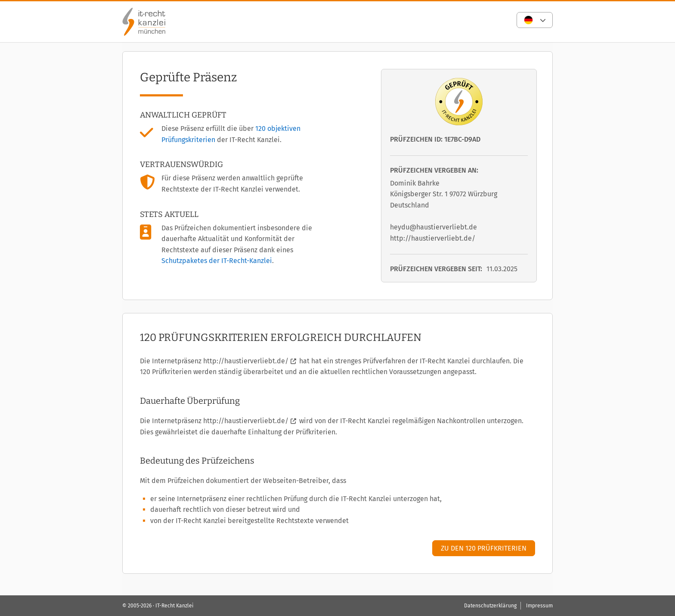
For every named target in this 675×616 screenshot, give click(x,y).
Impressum (539, 606)
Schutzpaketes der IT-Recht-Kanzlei (217, 261)
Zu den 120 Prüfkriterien (484, 548)
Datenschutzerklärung (490, 606)
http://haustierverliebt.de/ (246, 361)
